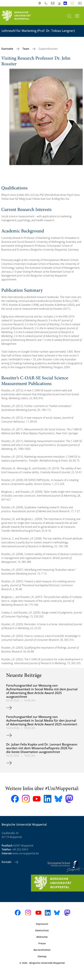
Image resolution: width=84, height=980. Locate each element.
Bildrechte (42, 937)
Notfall (59, 3)
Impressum (42, 924)
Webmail (53, 3)
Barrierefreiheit (42, 950)
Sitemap (42, 956)
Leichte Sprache (66, 3)
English (81, 3)
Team (26, 49)
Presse (42, 943)
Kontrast (40, 3)
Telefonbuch (47, 3)
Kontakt (7, 862)
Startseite (8, 49)
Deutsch (73, 3)
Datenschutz (42, 930)
